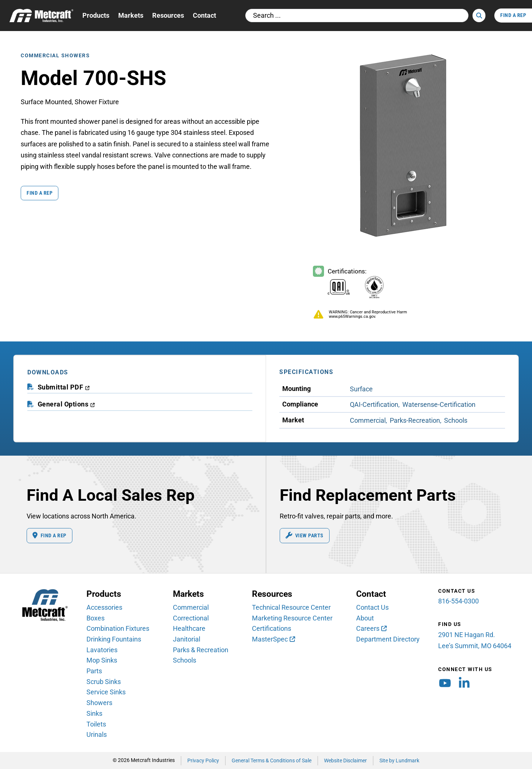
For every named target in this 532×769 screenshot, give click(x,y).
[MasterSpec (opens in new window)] (273, 640)
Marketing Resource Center (292, 618)
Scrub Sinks (104, 682)
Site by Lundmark (399, 760)
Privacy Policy (203, 760)
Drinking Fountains (114, 639)
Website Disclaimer (345, 760)
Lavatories (102, 650)
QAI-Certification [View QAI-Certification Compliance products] (374, 404)
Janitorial (187, 639)
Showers (99, 703)
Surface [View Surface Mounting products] (361, 389)
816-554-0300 (458, 601)
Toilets (96, 724)
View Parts (305, 536)
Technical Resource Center (291, 608)
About (365, 618)
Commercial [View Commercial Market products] (368, 420)
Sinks (94, 714)
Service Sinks (106, 692)
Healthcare (189, 629)
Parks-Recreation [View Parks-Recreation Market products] (415, 420)
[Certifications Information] (354, 283)
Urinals (97, 735)
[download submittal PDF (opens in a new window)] (64, 387)
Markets (131, 15)
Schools (185, 661)
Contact (204, 15)
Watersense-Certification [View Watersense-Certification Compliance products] (439, 404)
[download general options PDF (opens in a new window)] (67, 404)
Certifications (272, 629)
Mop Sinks (102, 661)
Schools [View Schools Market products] (456, 420)
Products (96, 15)
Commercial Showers (55, 55)
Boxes (96, 618)
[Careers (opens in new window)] (371, 629)
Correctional (191, 618)
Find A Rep (513, 15)
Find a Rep (40, 193)
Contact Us (372, 608)
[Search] (479, 16)
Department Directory (388, 639)
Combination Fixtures (118, 629)
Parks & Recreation (201, 650)
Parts (94, 671)
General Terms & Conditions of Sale (272, 760)
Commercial (191, 608)
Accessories (104, 608)
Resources (168, 15)
